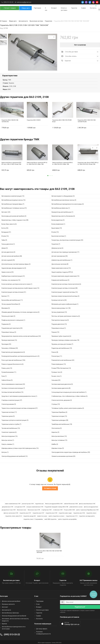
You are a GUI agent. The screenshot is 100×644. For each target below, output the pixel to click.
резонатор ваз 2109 (28, 503)
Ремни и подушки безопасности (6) (13, 363)
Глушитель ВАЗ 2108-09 (34, 119)
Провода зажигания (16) (9, 339)
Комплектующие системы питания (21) (14, 291)
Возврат (54, 8)
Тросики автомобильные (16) (11, 427)
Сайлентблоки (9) (7, 379)
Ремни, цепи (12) (7, 367)
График (84, 8)
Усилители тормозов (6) (9, 431)
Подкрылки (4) (6, 323)
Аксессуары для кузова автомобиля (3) (14, 215)
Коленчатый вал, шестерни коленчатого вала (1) (17, 283)
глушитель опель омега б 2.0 (14, 515)
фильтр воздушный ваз (91, 506)
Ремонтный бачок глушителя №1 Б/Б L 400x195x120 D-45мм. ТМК (37, 162)
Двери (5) (5, 247)
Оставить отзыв (50, 487)
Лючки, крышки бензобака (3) (11, 303)
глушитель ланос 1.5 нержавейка (33, 518)
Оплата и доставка (64, 9)
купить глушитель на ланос (56, 515)
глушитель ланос (91, 512)
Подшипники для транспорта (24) (12, 327)
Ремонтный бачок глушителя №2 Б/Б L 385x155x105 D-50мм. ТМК (63, 162)
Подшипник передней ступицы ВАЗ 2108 (56, 506)
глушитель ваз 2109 (51, 512)
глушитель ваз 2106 (79, 512)
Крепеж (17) (5, 295)
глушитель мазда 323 (30, 515)
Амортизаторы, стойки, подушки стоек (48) (15, 219)
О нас (46, 9)
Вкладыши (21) (6, 231)
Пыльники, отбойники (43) (10, 347)
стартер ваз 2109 (46, 509)
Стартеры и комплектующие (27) (12, 399)
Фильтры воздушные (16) (10, 435)
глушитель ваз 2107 (38, 512)
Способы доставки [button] (80, 52)
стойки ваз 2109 (58, 509)
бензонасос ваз (22, 509)
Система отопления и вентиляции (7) (13, 387)
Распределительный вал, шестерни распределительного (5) (20, 355)
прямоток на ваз (42, 515)
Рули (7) (4, 375)
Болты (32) (5, 227)
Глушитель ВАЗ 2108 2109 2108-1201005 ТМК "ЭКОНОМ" (49, 551)
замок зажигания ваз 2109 (13, 503)
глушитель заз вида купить (87, 515)
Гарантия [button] (80, 61)
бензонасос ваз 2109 (34, 509)
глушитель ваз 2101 (25, 512)
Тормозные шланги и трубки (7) (11, 423)
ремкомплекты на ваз (76, 506)
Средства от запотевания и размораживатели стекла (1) (19, 395)
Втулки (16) (5, 235)
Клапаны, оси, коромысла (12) (11, 279)
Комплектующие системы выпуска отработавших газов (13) (20, 287)
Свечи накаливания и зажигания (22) (13, 383)
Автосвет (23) (6, 211)
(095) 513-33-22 (8, 2)
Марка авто (25, 8)
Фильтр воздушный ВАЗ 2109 (54, 503)
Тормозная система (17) (9, 411)
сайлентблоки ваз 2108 (71, 503)
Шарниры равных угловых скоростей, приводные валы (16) (20, 447)
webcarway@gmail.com (24, 2)
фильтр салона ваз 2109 (11, 512)
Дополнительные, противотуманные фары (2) (16, 263)
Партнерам (37, 8)
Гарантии (74, 8)
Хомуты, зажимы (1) (8, 443)
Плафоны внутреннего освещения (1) (13, 319)
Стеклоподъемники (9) (9, 403)
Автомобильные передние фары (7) (13, 203)
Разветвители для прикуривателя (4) (13, 351)
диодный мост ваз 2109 (9, 509)
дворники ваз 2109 (8, 506)
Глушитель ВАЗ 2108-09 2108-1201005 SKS (10, 120)
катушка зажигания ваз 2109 (35, 506)
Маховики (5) (6, 307)
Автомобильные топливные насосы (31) (14, 207)
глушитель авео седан (65, 512)
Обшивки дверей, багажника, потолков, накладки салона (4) (20, 311)
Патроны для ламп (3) (8, 315)
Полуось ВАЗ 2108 (69, 509)
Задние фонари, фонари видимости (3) (14, 267)
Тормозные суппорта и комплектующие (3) (15, 419)
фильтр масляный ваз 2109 (87, 503)
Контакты (93, 8)
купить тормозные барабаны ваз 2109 (87, 509)
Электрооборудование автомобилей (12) (15, 455)
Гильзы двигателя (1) (8, 243)
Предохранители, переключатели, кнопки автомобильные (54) (21, 335)
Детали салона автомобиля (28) (12, 255)
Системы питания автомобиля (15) (12, 391)
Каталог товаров (10, 8)
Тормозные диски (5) (8, 415)
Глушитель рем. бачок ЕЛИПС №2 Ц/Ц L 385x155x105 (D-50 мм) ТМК (88, 162)
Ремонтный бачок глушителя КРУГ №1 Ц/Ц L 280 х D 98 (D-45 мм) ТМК (11, 162)
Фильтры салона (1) (8, 439)
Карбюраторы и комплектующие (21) (13, 275)
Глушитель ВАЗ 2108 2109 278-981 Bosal (62, 120)
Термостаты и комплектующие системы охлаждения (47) (20, 407)
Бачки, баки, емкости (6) (9, 223)
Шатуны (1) (5, 451)
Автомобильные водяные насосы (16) (13, 199)
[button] (48, 175)
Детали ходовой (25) (8, 259)
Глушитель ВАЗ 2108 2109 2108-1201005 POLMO (87, 120)
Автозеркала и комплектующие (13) (13, 195)
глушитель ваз (39, 503)
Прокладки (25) (6, 343)
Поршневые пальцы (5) (9, 331)
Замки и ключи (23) (8, 271)
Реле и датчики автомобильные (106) (13, 359)
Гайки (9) (4, 239)
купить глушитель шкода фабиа (67, 518)
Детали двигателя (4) (8, 251)
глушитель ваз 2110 (72, 515)
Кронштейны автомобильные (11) (12, 299)
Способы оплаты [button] (80, 56)
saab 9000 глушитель (50, 518)
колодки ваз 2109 (20, 506)
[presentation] (50, 37)
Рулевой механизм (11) (9, 371)
